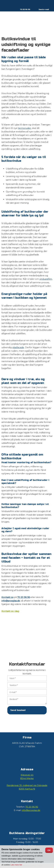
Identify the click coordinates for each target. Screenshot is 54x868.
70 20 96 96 (25, 9)
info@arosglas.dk (11, 601)
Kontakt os (7, 597)
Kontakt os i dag (10, 611)
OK (49, 850)
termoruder (24, 128)
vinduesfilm (46, 279)
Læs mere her (16, 865)
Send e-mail (44, 9)
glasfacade (18, 347)
